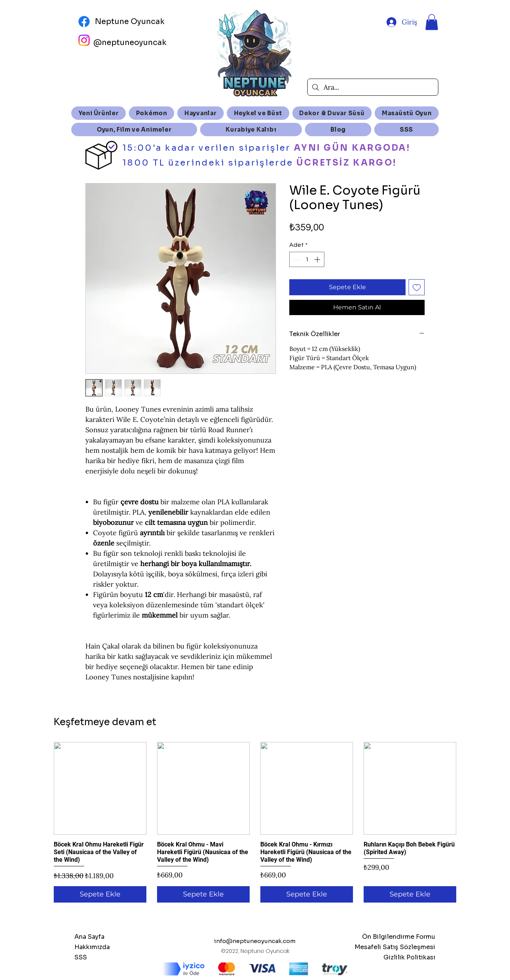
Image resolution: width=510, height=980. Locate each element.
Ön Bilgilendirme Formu (399, 937)
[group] (255, 822)
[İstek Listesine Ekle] (417, 287)
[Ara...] (373, 87)
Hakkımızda (92, 947)
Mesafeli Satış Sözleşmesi (395, 947)
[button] (432, 22)
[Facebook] (84, 22)
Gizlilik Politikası (409, 957)
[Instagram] (84, 40)
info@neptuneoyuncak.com (255, 941)
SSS (81, 957)
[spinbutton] (307, 259)
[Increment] (318, 259)
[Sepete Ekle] (100, 894)
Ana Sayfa (89, 937)
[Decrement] (296, 259)
